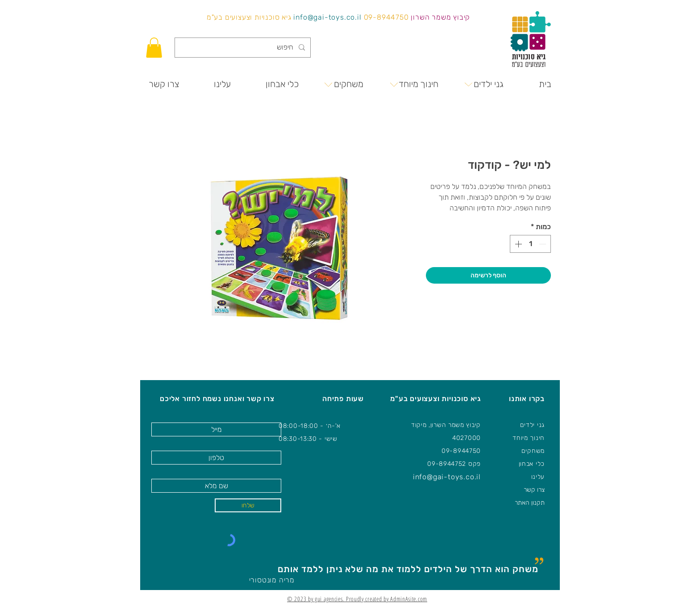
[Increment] (517, 244)
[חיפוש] (244, 48)
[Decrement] (543, 244)
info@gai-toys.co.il (327, 17)
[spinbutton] (530, 244)
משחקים (533, 451)
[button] (154, 48)
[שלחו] (248, 505)
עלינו (538, 477)
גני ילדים (532, 425)
